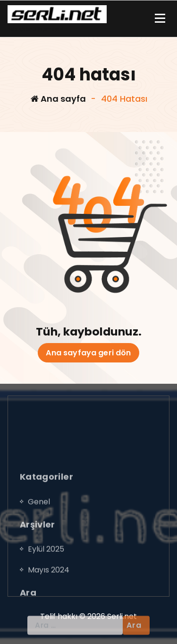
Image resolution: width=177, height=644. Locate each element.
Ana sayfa (58, 99)
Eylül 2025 (46, 594)
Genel (39, 547)
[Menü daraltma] (160, 19)
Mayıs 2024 (49, 615)
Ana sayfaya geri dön (88, 353)
